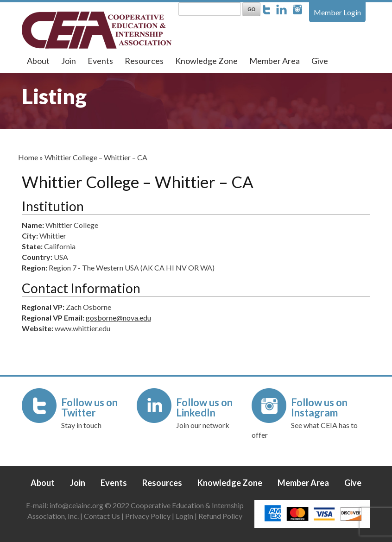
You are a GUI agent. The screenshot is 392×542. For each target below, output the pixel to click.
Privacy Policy (148, 516)
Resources (144, 61)
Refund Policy (220, 516)
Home (28, 157)
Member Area (275, 61)
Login (184, 516)
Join (69, 61)
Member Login (337, 12)
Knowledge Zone (206, 61)
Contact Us (102, 516)
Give (320, 61)
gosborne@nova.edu (118, 318)
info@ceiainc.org (77, 505)
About (38, 61)
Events (100, 61)
